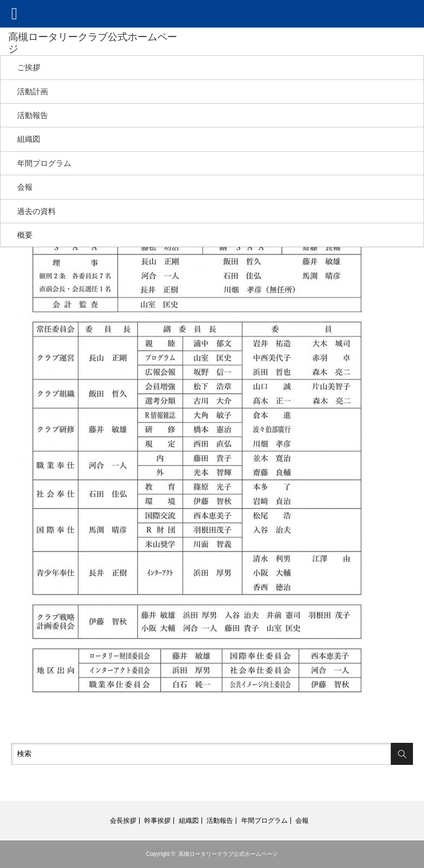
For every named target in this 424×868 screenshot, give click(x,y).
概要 (25, 235)
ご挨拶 (29, 67)
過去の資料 (36, 211)
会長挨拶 (123, 821)
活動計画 (33, 92)
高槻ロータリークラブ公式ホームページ (228, 854)
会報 (25, 187)
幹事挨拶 (157, 821)
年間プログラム (44, 163)
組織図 (29, 139)
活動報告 (33, 115)
